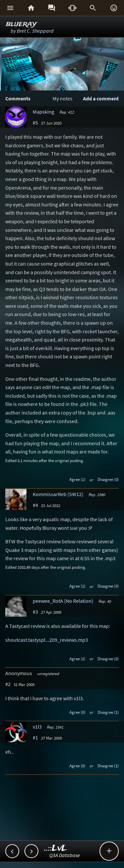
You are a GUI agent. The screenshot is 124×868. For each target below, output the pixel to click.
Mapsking (43, 112)
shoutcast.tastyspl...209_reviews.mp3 (47, 640)
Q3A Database (65, 855)
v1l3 (37, 727)
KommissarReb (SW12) (58, 494)
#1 (35, 738)
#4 (35, 505)
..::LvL (56, 848)
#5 (35, 123)
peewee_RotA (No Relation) (63, 601)
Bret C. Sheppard (35, 31)
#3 (35, 612)
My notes (62, 98)
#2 (8, 684)
